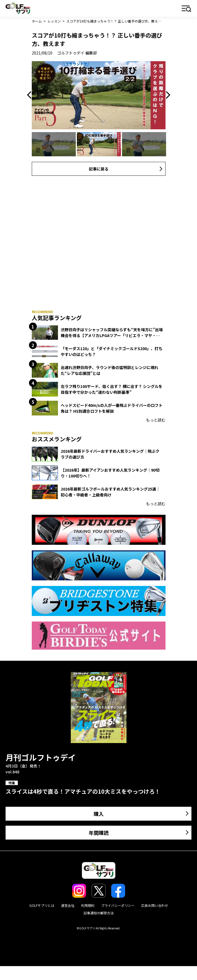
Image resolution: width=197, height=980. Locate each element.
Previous (31, 95)
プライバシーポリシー (118, 905)
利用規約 (88, 905)
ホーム (37, 21)
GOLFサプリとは (42, 905)
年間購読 (99, 833)
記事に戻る (99, 169)
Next (167, 95)
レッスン (54, 21)
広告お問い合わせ (155, 905)
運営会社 (68, 905)
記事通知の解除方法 (99, 913)
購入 (99, 814)
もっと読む (156, 420)
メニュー (187, 9)
